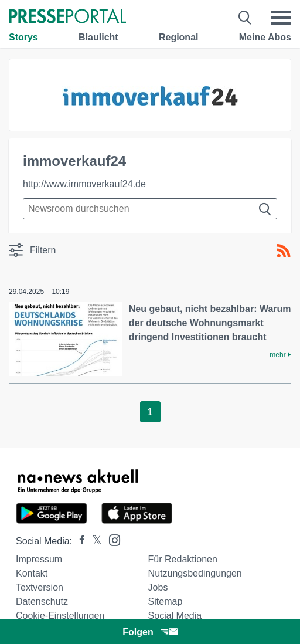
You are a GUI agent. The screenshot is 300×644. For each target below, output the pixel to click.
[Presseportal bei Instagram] (111, 539)
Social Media (175, 616)
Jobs (158, 587)
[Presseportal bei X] (93, 541)
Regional (179, 37)
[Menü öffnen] (281, 18)
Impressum (39, 559)
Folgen (150, 632)
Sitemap (166, 601)
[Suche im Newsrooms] (150, 209)
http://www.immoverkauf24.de (84, 184)
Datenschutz (42, 601)
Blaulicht (98, 37)
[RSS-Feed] (284, 251)
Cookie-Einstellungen (60, 616)
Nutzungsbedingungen (195, 573)
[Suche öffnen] (245, 18)
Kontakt (32, 573)
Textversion (40, 587)
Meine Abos (265, 37)
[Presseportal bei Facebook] (79, 541)
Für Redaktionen (183, 559)
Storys (23, 37)
